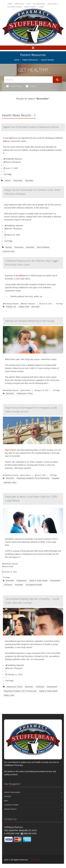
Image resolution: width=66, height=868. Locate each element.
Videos (31, 86)
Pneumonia (18, 181)
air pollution (21, 276)
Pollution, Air (11, 307)
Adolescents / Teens (25, 393)
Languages (19, 4)
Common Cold (9, 251)
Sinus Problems (43, 247)
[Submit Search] (57, 80)
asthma (6, 141)
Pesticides (19, 585)
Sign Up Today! (30, 7)
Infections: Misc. (10, 482)
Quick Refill (53, 4)
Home (10, 4)
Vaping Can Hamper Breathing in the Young (29, 321)
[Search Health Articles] (28, 80)
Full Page (8, 174)
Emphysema (22, 581)
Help (28, 4)
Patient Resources (30, 60)
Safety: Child (24, 307)
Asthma (8, 181)
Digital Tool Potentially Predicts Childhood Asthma (31, 127)
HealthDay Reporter (13, 159)
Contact (8, 796)
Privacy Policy (10, 809)
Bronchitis (29, 181)
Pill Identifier (39, 4)
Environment (55, 581)
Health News (14, 86)
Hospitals (56, 478)
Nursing (9, 247)
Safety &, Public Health (38, 581)
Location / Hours (15, 7)
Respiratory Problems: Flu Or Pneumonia (33, 478)
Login (41, 7)
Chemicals (8, 585)
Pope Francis (11, 450)
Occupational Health (34, 585)
